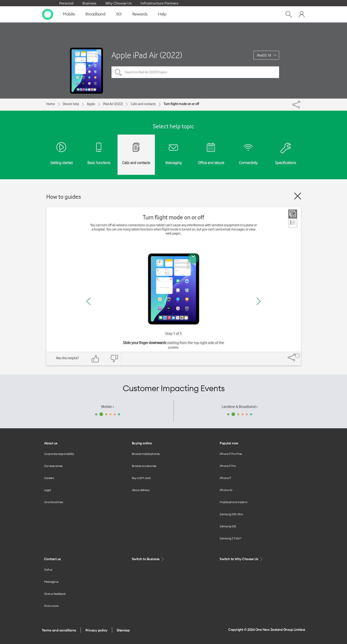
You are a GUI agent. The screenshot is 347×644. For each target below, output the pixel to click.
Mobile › (107, 407)
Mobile (69, 14)
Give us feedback (55, 594)
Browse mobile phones (146, 454)
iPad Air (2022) (113, 104)
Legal (47, 490)
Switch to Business (148, 559)
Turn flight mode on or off (181, 104)
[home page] (48, 14)
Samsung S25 (228, 526)
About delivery (141, 490)
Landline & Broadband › (240, 407)
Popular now (229, 443)
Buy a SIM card (141, 478)
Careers (49, 478)
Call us (48, 570)
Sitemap (123, 630)
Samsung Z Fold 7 (230, 538)
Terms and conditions (59, 630)
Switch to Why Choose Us (242, 559)
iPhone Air (226, 490)
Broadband (95, 14)
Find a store (51, 606)
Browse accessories (144, 466)
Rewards (140, 14)
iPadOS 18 (264, 55)
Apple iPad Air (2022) (147, 55)
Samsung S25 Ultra (231, 514)
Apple (91, 104)
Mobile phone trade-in (234, 502)
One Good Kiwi (54, 502)
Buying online (142, 443)
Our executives (53, 466)
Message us (51, 582)
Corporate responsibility (59, 454)
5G (119, 14)
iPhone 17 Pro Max (231, 454)
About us (51, 443)
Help (162, 14)
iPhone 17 (225, 478)
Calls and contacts (143, 104)
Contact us (52, 559)
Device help (71, 104)
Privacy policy (96, 630)
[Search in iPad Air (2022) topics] (195, 72)
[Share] (301, 103)
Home (51, 104)
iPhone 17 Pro (228, 466)
